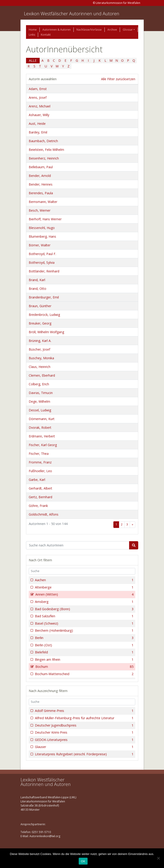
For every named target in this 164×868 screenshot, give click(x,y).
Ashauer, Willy (39, 115)
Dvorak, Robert (40, 427)
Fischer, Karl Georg (43, 445)
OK (83, 861)
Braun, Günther (40, 306)
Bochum (84, 667)
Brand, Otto (38, 289)
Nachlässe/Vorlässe (89, 30)
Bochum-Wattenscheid (84, 674)
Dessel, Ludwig (40, 410)
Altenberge (84, 587)
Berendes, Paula (41, 193)
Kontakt (46, 35)
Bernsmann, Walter (43, 202)
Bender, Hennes (41, 184)
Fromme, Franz (40, 462)
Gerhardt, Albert (40, 488)
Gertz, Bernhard (40, 497)
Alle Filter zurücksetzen (118, 79)
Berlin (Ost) (84, 645)
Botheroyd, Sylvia (42, 262)
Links (32, 35)
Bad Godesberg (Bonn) (84, 609)
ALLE (33, 60)
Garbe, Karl (37, 480)
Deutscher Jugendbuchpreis (84, 725)
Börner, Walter (40, 245)
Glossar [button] (128, 30)
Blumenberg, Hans (42, 236)
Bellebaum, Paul (41, 167)
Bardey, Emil (38, 132)
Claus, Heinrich (40, 367)
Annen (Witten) (84, 594)
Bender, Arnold (40, 176)
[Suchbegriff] (78, 545)
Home (33, 30)
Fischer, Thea (39, 454)
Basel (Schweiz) (84, 623)
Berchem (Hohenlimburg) (84, 631)
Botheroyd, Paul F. (42, 254)
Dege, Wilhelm (39, 401)
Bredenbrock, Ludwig (44, 315)
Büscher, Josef (39, 349)
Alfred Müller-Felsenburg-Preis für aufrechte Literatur (84, 718)
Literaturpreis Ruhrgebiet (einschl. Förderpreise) (84, 754)
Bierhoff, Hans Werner (45, 219)
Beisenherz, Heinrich (44, 158)
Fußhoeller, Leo (40, 471)
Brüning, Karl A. (40, 341)
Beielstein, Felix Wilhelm (46, 150)
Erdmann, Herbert (42, 436)
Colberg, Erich (39, 384)
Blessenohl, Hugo (42, 228)
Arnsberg (84, 602)
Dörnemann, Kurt (42, 419)
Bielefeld (84, 652)
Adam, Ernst (38, 89)
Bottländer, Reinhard (44, 271)
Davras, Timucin (41, 393)
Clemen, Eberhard (42, 375)
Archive (112, 30)
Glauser (84, 747)
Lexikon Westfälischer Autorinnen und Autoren (72, 14)
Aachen (84, 580)
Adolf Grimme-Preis (84, 711)
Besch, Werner (40, 210)
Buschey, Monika (41, 358)
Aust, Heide (37, 124)
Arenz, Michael (40, 106)
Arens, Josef (38, 97)
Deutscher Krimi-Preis (84, 732)
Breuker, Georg (40, 323)
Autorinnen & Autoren (57, 30)
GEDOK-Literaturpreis (84, 740)
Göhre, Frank (38, 506)
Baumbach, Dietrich (43, 141)
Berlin (84, 638)
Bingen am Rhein (84, 660)
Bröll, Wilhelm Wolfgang (46, 332)
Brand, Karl (37, 280)
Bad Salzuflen (84, 616)
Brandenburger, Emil (44, 297)
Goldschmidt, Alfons (44, 514)
